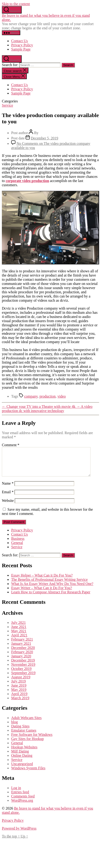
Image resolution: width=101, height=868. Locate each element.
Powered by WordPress (19, 834)
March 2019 (20, 704)
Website (8, 506)
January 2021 (21, 649)
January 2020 (21, 662)
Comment (11, 445)
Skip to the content (16, 4)
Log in (16, 793)
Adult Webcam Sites (26, 723)
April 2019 (19, 699)
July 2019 (19, 687)
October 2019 (21, 674)
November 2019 (23, 670)
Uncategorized (22, 769)
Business (18, 544)
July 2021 (19, 628)
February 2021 (22, 645)
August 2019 (21, 683)
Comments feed (23, 802)
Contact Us (20, 41)
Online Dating (22, 761)
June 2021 (19, 632)
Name (8, 489)
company (31, 396)
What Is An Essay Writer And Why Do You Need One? (52, 589)
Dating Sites (20, 732)
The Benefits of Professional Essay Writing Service (49, 585)
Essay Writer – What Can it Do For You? (42, 593)
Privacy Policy (22, 45)
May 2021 (19, 637)
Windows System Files (28, 774)
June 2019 (19, 691)
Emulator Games (24, 736)
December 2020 (23, 653)
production (48, 396)
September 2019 (23, 678)
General (17, 548)
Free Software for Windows (32, 740)
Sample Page (21, 49)
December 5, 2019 (44, 138)
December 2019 (23, 666)
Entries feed (20, 798)
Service (7, 105)
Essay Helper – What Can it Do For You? (42, 581)
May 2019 (19, 695)
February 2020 (22, 657)
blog (14, 728)
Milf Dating (20, 757)
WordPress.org (22, 806)
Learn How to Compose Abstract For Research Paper (51, 598)
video (62, 396)
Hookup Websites (24, 753)
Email (8, 498)
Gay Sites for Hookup (27, 744)
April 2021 (19, 641)
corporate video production (27, 181)
